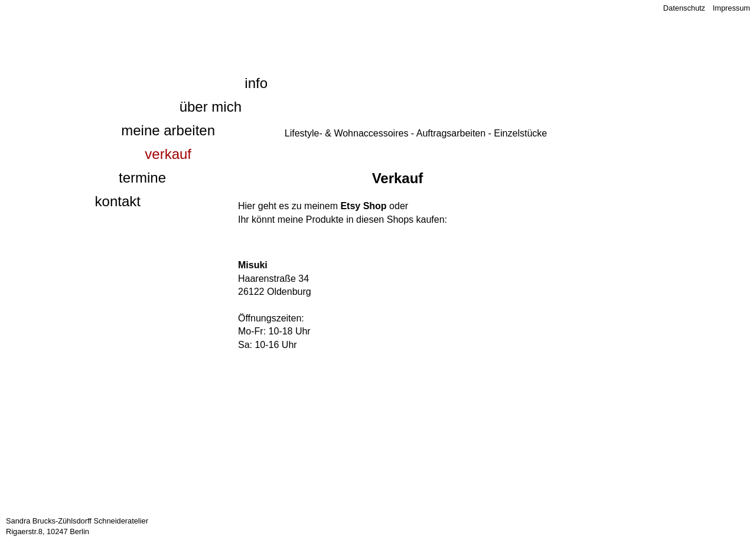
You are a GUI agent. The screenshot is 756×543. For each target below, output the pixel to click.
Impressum (731, 8)
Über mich (211, 107)
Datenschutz (684, 8)
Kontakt (118, 201)
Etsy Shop (363, 206)
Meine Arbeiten (168, 130)
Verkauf (168, 154)
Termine (142, 178)
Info (256, 83)
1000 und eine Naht (152, 27)
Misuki (253, 265)
